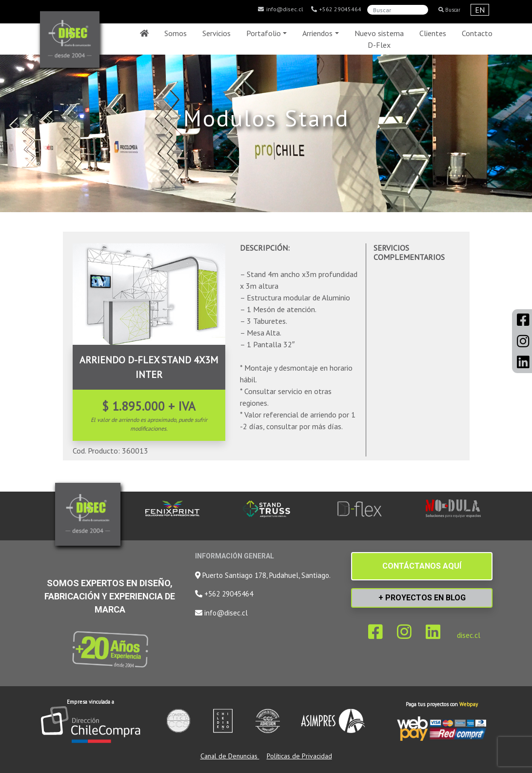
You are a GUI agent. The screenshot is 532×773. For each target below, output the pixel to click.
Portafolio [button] (264, 33)
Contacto (477, 33)
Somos (176, 33)
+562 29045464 (336, 9)
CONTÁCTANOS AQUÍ (422, 566)
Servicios (217, 33)
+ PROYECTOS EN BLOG (422, 598)
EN (480, 10)
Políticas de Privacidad (299, 756)
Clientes (433, 33)
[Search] (398, 10)
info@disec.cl (280, 9)
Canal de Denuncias (230, 756)
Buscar (449, 10)
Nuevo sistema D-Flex (379, 39)
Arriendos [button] (317, 33)
